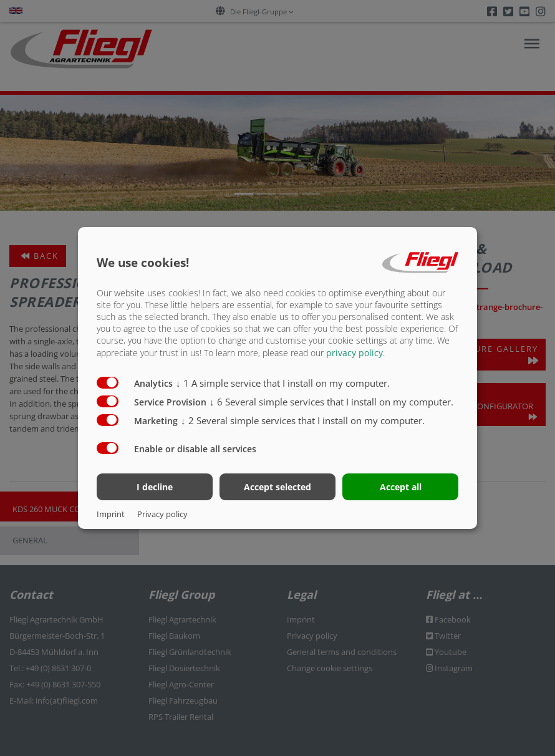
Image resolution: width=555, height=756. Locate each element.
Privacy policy (162, 514)
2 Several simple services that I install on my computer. (303, 420)
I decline (155, 487)
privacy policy (355, 352)
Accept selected (277, 487)
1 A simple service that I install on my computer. (283, 382)
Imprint (111, 514)
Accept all (401, 487)
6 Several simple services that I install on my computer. (331, 401)
